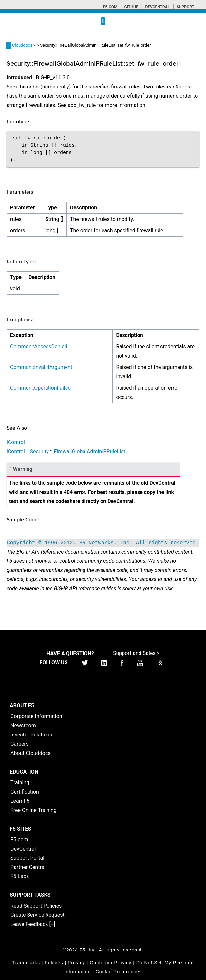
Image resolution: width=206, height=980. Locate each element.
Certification (25, 792)
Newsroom (23, 725)
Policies (54, 963)
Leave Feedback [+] (33, 924)
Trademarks (26, 963)
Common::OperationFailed (40, 388)
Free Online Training (34, 810)
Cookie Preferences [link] (119, 972)
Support (185, 7)
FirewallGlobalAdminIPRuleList (89, 451)
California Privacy (111, 963)
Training (20, 783)
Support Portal (27, 858)
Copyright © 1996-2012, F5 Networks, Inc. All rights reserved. (103, 543)
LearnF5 (20, 801)
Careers (19, 744)
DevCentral (23, 849)
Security (39, 451)
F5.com (110, 7)
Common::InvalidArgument (41, 367)
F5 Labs (20, 876)
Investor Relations (31, 735)
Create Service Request (37, 915)
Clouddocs (22, 45)
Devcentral (157, 7)
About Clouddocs (31, 753)
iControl (16, 442)
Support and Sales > (136, 653)
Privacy (76, 963)
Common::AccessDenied (39, 347)
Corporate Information (36, 716)
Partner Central (28, 867)
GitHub (131, 7)
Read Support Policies (36, 906)
